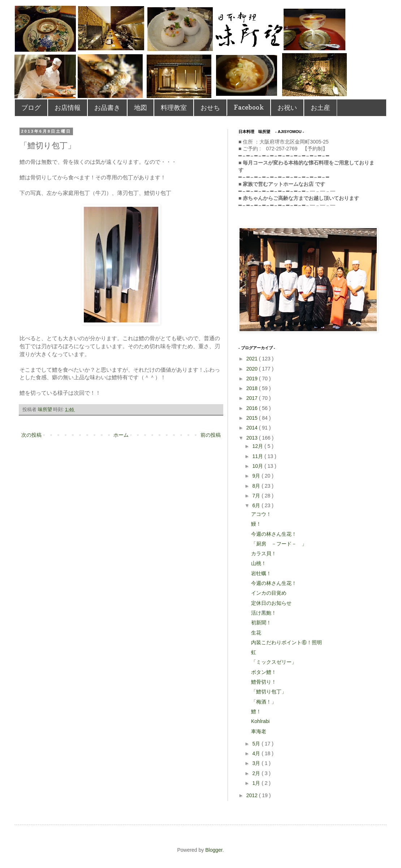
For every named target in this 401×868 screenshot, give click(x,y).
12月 (258, 446)
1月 (257, 783)
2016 (253, 408)
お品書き (107, 108)
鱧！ (256, 711)
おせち (210, 108)
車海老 (259, 731)
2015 (253, 418)
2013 (253, 438)
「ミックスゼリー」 (274, 662)
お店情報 (68, 108)
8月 (257, 486)
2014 (253, 428)
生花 (256, 633)
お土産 (320, 108)
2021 (253, 359)
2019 (253, 379)
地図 (141, 108)
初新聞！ (261, 623)
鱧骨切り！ (264, 682)
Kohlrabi (260, 721)
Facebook (249, 107)
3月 (257, 763)
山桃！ (259, 563)
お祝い (287, 108)
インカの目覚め (269, 593)
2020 (253, 369)
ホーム (121, 435)
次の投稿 (31, 435)
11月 (258, 456)
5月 (257, 744)
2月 (257, 773)
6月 (257, 505)
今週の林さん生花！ (274, 534)
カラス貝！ (264, 553)
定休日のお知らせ (271, 603)
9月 (257, 476)
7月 (257, 496)
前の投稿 (211, 435)
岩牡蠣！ (261, 573)
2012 (253, 795)
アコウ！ (261, 514)
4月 (257, 753)
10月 (258, 466)
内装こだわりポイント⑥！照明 (286, 642)
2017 (253, 398)
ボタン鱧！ (264, 672)
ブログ (31, 108)
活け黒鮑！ (264, 613)
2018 (253, 388)
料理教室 (174, 108)
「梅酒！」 (264, 702)
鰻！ (256, 524)
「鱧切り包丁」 (269, 692)
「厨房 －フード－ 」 (279, 544)
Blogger (214, 850)
